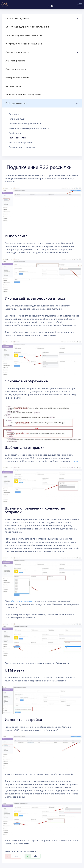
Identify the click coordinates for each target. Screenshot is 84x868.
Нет (11, 856)
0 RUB (51, 6)
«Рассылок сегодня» (21, 601)
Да (31, 856)
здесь (75, 461)
